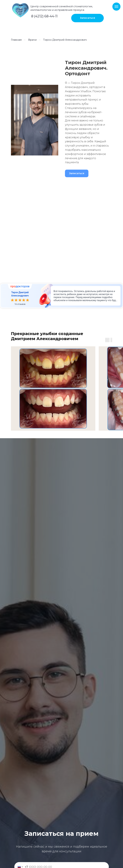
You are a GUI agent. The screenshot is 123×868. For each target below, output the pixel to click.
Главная (16, 40)
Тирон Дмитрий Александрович (65, 40)
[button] (87, 18)
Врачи (32, 40)
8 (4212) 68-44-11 (44, 16)
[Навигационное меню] (116, 7)
